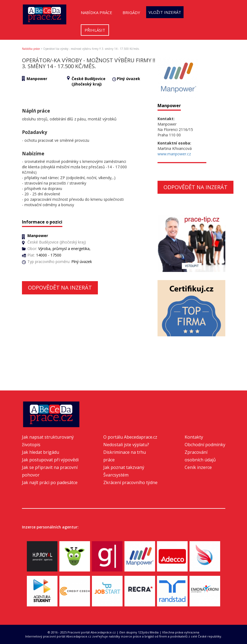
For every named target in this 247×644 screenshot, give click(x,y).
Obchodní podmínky (205, 445)
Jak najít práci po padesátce (50, 482)
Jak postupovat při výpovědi (50, 460)
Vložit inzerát (165, 12)
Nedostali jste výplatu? (126, 445)
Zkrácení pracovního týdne (130, 482)
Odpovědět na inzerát (60, 287)
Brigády (131, 12)
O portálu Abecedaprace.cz (130, 437)
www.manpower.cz (174, 154)
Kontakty (194, 437)
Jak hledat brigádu (41, 452)
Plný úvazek (129, 79)
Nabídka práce (97, 12)
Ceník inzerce (198, 467)
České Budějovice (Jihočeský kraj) (89, 81)
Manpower (37, 79)
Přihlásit (95, 30)
